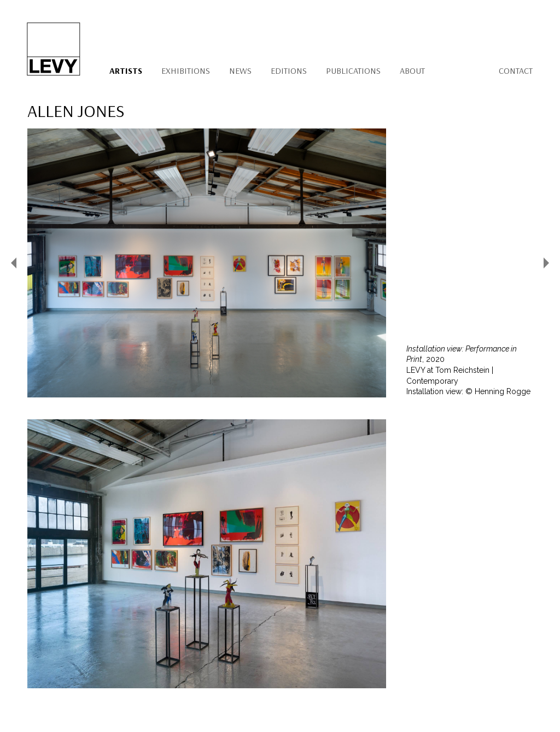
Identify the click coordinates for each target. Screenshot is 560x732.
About (412, 71)
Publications (353, 71)
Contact (516, 71)
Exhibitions (186, 71)
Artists (126, 71)
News (240, 71)
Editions (289, 71)
